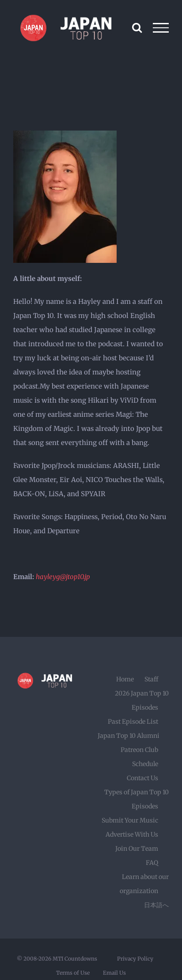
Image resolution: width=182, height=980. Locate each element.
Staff (151, 679)
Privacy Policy (135, 959)
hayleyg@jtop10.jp (63, 577)
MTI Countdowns (75, 959)
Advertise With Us (132, 834)
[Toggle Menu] (161, 28)
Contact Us (142, 778)
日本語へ (156, 905)
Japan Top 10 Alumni (129, 736)
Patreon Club (139, 750)
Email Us (114, 973)
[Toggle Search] (137, 27)
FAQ (152, 863)
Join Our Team (137, 849)
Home (125, 679)
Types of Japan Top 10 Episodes (136, 799)
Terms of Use (73, 973)
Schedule (145, 764)
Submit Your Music (130, 820)
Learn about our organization (144, 884)
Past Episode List (133, 722)
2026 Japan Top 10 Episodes (142, 700)
